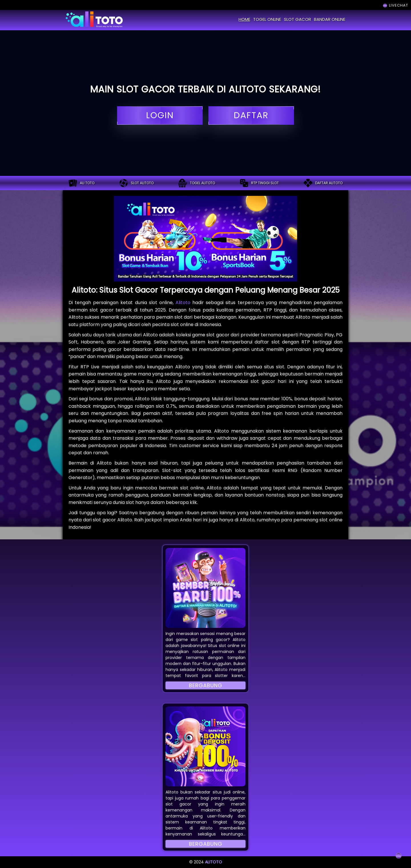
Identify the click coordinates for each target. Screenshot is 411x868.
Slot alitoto (136, 183)
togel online (267, 19)
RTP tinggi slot (259, 183)
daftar (251, 115)
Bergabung (206, 685)
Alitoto (183, 303)
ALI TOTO (81, 183)
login (160, 115)
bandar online (330, 19)
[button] (205, 588)
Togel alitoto (197, 183)
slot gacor (298, 19)
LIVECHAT (395, 5)
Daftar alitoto (323, 183)
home (244, 19)
